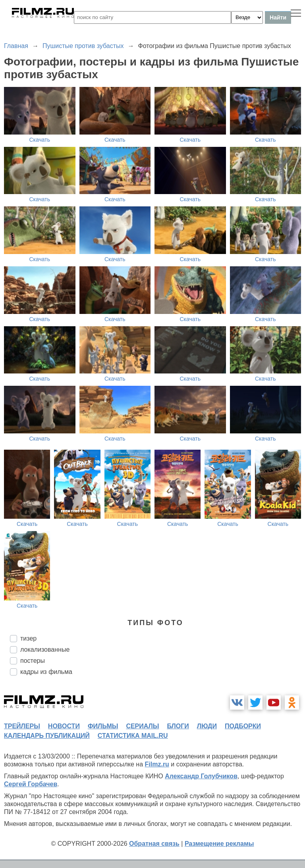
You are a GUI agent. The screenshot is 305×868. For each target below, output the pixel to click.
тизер (28, 638)
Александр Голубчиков (201, 776)
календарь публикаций (47, 736)
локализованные (45, 650)
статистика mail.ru (133, 736)
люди (207, 726)
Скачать (40, 140)
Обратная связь (154, 844)
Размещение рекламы (219, 844)
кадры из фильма (46, 672)
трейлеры (22, 726)
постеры (33, 661)
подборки (243, 726)
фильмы (103, 726)
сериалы (142, 726)
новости (64, 726)
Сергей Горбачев (31, 784)
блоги (178, 726)
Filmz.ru (157, 764)
